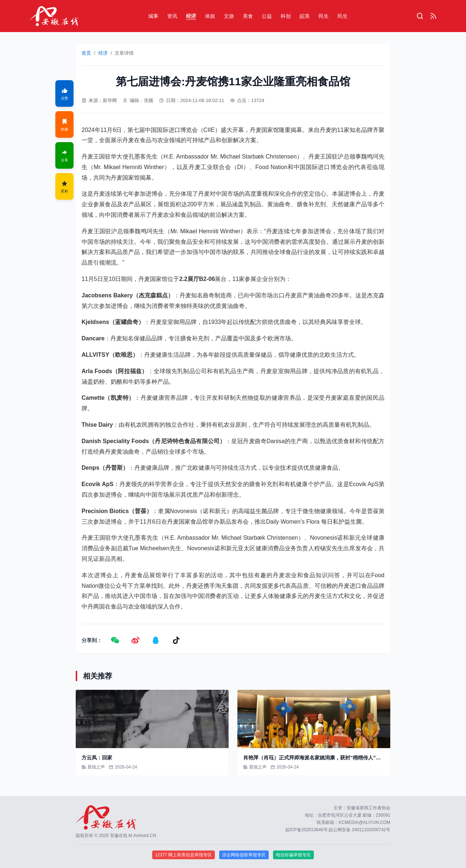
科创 (286, 16)
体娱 (210, 16)
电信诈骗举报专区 (293, 855)
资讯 (172, 16)
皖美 (305, 16)
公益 (267, 16)
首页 (86, 53)
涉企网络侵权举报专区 (244, 855)
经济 (191, 16)
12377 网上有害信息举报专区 (184, 855)
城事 (153, 16)
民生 (324, 16)
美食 (248, 16)
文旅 (229, 16)
